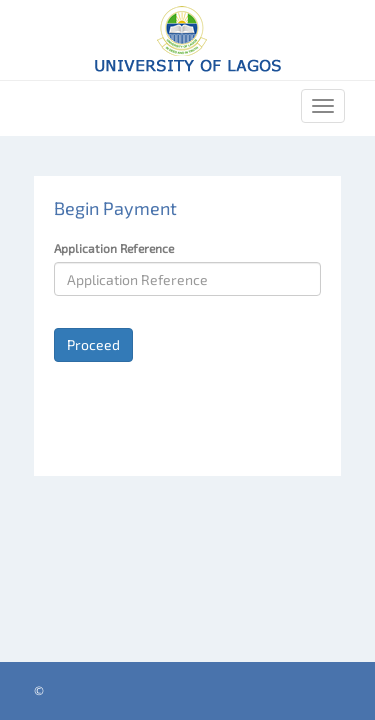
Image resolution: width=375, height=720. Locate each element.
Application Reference (114, 248)
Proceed (93, 344)
